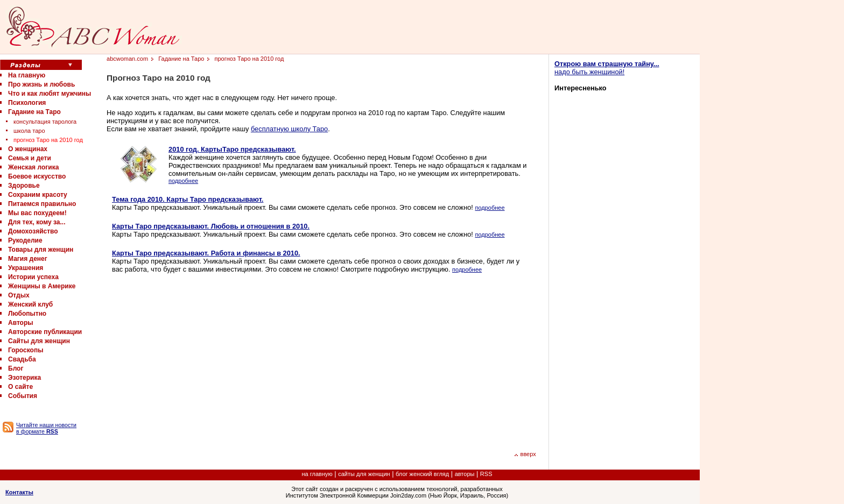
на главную (317, 474)
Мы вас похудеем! (37, 213)
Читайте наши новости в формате (46, 428)
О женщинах (28, 149)
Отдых (19, 295)
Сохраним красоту (38, 195)
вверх (525, 454)
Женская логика (33, 167)
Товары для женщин (41, 250)
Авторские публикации (45, 332)
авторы (465, 474)
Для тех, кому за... (37, 222)
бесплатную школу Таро (289, 129)
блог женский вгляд (422, 474)
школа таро (29, 131)
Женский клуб (30, 304)
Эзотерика (24, 378)
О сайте (20, 387)
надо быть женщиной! (607, 68)
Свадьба (22, 359)
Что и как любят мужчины (50, 94)
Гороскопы (26, 350)
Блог (16, 368)
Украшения (26, 268)
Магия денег (28, 259)
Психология (27, 103)
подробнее (183, 181)
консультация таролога (45, 122)
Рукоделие (25, 240)
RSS (486, 474)
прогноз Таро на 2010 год (48, 140)
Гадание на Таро (34, 112)
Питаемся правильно (42, 204)
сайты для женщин (364, 474)
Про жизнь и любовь (41, 84)
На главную (27, 75)
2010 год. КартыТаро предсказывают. (232, 149)
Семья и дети (30, 158)
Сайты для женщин (39, 341)
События (23, 396)
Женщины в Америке (42, 286)
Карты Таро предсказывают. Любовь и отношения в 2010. (211, 226)
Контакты (19, 492)
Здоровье (24, 186)
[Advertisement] (202, 360)
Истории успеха (33, 277)
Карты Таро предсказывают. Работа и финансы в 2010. (206, 253)
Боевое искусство (37, 176)
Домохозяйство (33, 231)
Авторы (21, 323)
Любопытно (27, 314)
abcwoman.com (127, 59)
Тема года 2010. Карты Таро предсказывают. (188, 199)
